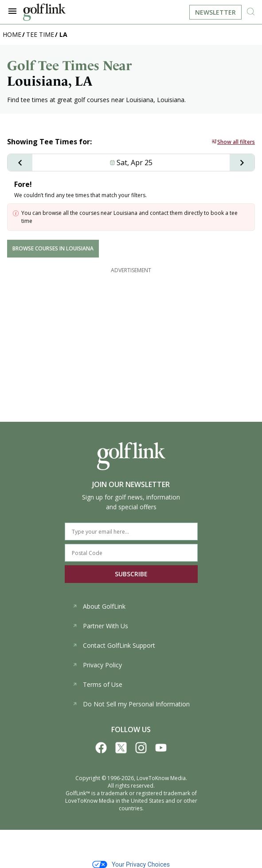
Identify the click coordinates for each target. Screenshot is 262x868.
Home (12, 34)
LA (63, 34)
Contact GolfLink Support (114, 645)
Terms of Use (97, 684)
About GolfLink (99, 606)
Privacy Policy (97, 665)
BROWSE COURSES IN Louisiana (53, 248)
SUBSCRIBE (131, 574)
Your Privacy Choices (131, 864)
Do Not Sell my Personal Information (131, 704)
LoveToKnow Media (161, 778)
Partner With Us (100, 626)
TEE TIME (40, 34)
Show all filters (236, 142)
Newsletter (215, 12)
